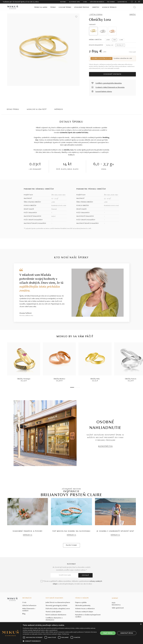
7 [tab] (80, 387)
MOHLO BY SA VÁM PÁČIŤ (37, 109)
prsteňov (99, 138)
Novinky (63, 2)
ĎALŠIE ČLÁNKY (71, 587)
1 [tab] (72, 387)
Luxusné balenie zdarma (104, 92)
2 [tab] (75, 387)
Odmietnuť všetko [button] (127, 633)
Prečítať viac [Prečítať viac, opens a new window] (66, 634)
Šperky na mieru (41, 7)
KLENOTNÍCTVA (106, 446)
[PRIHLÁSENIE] (136, 2)
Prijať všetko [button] (108, 633)
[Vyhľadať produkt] (135, 7)
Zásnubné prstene (82, 7)
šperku (84, 150)
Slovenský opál (75, 2)
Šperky (53, 7)
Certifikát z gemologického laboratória (109, 83)
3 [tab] (76, 387)
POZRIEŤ (71, 502)
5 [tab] (78, 387)
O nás (85, 2)
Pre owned (111, 2)
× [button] (141, 624)
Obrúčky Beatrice (59, 379)
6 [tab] (79, 387)
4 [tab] (77, 387)
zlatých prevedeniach (91, 152)
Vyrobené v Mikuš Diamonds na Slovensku (110, 87)
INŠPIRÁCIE (59, 109)
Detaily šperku (13, 109)
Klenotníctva (122, 2)
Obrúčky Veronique (24, 379)
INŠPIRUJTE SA (28, 577)
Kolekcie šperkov (109, 7)
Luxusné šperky (65, 7)
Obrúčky (96, 7)
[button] (60, 641)
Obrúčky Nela (95, 379)
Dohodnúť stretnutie (112, 74)
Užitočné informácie (97, 2)
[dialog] (71, 633)
